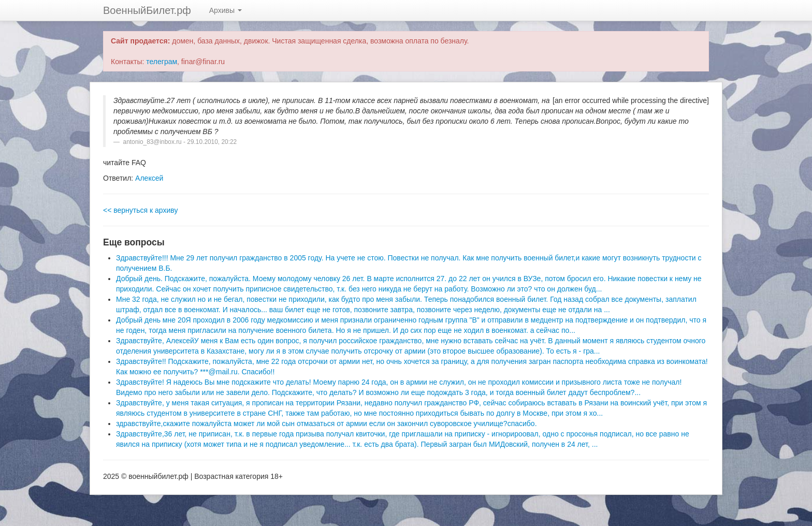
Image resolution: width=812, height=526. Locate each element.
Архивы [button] (226, 10)
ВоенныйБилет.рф (147, 10)
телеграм (162, 62)
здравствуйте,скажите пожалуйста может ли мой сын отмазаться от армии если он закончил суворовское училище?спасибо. (327, 423)
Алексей (149, 178)
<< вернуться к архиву (140, 210)
